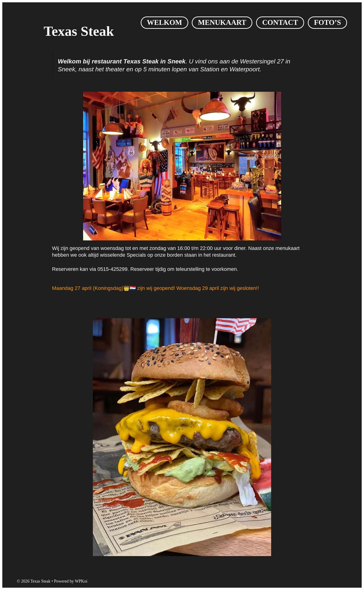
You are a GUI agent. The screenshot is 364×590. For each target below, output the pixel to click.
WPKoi (81, 581)
